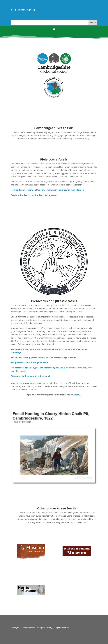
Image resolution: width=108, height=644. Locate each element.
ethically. (77, 395)
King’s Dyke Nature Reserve (24, 383)
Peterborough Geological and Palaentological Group (40, 368)
